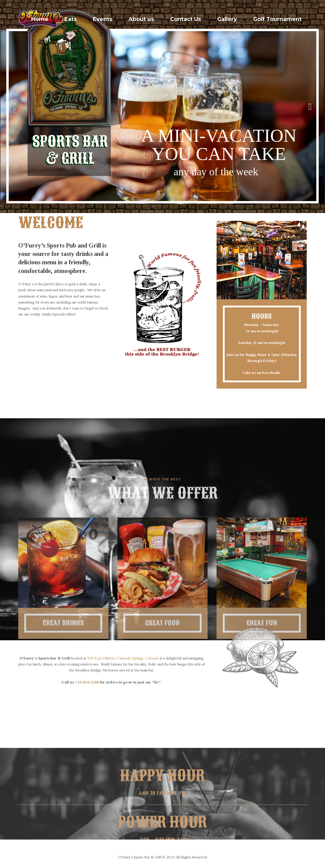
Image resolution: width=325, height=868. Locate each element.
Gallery (227, 19)
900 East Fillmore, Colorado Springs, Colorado (123, 658)
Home (40, 19)
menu (48, 262)
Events (103, 19)
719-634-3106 (87, 682)
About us (141, 19)
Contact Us (186, 19)
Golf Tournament (277, 19)
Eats (71, 19)
